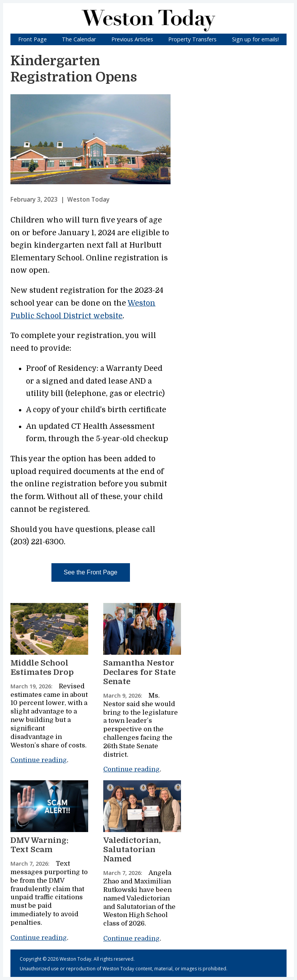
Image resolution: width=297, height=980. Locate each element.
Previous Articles (132, 39)
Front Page (32, 39)
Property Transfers (192, 39)
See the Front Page (91, 572)
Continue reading (39, 760)
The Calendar (79, 39)
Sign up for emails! (255, 39)
